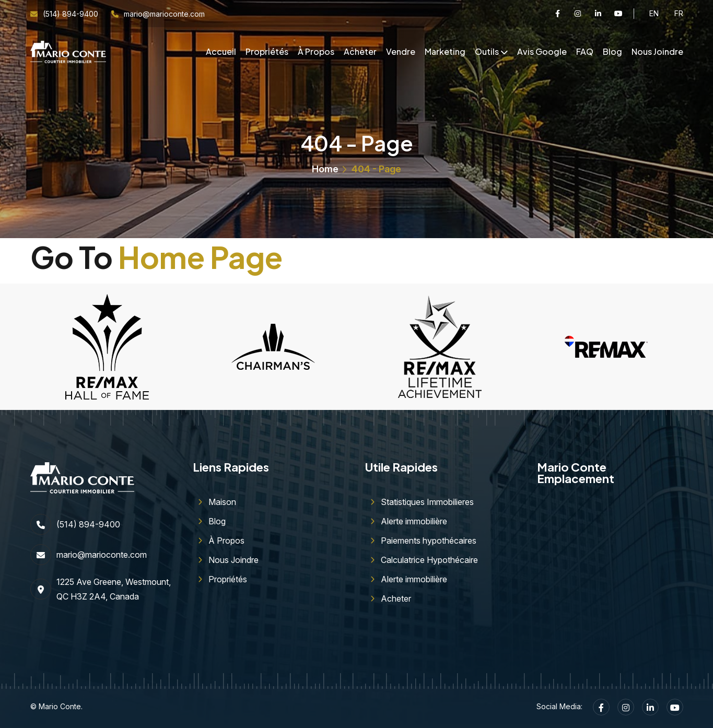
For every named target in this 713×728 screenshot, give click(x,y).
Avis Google (542, 51)
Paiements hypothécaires (429, 541)
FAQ (585, 51)
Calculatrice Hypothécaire (429, 560)
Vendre (401, 51)
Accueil (221, 51)
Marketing (445, 51)
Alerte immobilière (414, 521)
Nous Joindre (657, 51)
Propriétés (267, 51)
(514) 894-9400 (71, 14)
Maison (222, 502)
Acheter (360, 51)
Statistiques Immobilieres (427, 502)
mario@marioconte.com (164, 14)
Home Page (200, 257)
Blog (612, 51)
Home (325, 169)
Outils (487, 51)
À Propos (316, 51)
